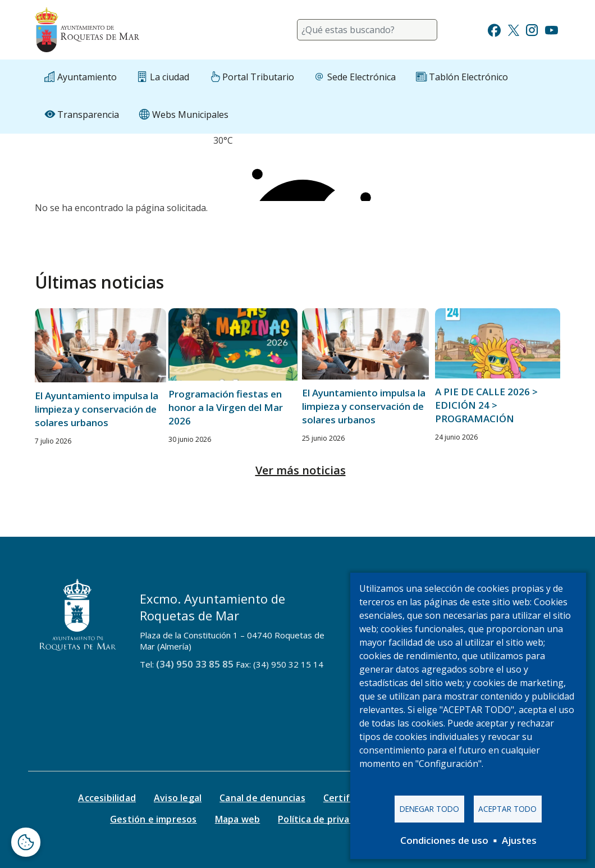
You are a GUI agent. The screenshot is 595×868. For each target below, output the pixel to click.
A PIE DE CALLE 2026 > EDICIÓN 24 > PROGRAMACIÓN (486, 405)
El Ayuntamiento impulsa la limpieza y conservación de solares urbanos (97, 409)
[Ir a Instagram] (532, 29)
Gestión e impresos (154, 819)
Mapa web (238, 819)
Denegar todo (429, 809)
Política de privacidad (325, 819)
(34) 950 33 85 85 (195, 664)
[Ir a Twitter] (514, 29)
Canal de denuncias (262, 798)
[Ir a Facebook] (494, 29)
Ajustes (519, 840)
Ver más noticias (301, 470)
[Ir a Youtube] (551, 29)
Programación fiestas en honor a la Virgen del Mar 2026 (226, 407)
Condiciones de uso (444, 840)
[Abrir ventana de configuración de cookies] (26, 842)
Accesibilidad (107, 798)
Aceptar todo (507, 809)
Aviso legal (178, 798)
